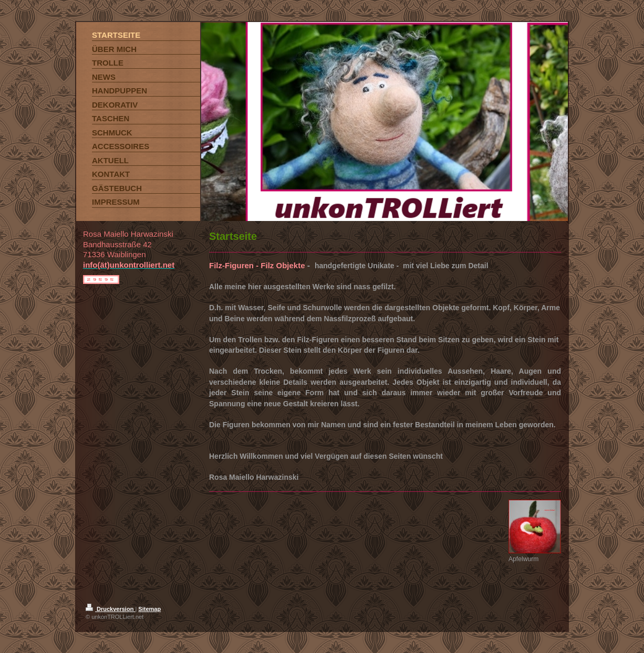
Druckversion (110, 609)
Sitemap (149, 609)
